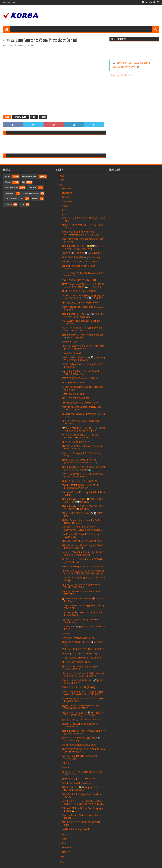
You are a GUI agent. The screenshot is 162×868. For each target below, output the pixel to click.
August (66, 206)
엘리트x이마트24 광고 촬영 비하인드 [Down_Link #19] (80, 668)
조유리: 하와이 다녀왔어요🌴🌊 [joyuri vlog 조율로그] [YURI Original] (83, 359)
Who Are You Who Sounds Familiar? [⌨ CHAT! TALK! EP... (81, 408)
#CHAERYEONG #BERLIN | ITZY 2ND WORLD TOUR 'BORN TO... (80, 436)
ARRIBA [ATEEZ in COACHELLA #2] (79, 653)
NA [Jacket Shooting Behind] (76, 829)
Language (10, 193)
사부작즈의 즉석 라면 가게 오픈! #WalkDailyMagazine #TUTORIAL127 (81, 233)
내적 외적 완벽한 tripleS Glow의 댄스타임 (82, 541)
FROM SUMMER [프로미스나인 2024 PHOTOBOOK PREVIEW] (80, 487)
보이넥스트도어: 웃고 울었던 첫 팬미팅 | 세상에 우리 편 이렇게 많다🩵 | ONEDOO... (83, 297)
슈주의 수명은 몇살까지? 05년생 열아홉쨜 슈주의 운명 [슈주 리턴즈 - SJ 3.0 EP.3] (83, 693)
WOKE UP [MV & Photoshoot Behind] (80, 378)
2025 (62, 180)
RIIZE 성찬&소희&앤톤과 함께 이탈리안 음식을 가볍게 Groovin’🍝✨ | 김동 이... (83, 286)
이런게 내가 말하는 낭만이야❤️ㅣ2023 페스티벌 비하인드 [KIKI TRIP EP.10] (83, 675)
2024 (62, 185)
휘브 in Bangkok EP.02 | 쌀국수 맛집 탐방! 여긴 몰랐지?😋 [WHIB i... (83, 508)
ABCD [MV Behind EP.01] (74, 382)
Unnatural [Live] (69, 342)
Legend (8, 204)
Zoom (43, 117)
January (66, 852)
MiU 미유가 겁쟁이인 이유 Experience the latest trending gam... (82, 329)
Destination (11, 188)
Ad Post (32, 188)
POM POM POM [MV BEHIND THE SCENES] (83, 566)
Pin (22, 204)
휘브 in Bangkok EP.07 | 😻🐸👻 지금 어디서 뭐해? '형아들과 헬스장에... (83, 247)
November (67, 193)
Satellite (65, 763)
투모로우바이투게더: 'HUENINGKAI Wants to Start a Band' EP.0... (83, 475)
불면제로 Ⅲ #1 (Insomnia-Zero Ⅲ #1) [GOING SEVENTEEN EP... (80, 707)
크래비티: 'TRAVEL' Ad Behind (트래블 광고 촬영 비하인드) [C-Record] (83, 554)
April (65, 839)
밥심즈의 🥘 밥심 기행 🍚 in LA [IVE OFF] (82, 253)
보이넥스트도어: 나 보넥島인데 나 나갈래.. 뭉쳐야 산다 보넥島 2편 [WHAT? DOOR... (83, 803)
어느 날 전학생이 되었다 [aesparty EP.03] (82, 402)
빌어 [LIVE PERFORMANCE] (75, 398)
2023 (62, 857)
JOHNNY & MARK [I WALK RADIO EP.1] (81, 262)
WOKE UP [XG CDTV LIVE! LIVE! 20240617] (83, 649)
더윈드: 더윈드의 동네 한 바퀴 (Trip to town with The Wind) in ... (83, 750)
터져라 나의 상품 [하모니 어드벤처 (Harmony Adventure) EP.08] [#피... (80, 461)
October (66, 197)
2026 (62, 176)
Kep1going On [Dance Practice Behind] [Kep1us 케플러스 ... (81, 373)
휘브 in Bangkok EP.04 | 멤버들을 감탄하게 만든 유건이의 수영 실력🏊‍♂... (83, 468)
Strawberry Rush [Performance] (77, 783)
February (67, 848)
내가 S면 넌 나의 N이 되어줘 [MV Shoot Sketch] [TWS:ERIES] (81, 586)
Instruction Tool (14, 199)
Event (35, 199)
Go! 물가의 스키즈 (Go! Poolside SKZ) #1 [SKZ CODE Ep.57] (82, 561)
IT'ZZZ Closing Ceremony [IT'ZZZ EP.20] (82, 658)
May (65, 835)
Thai (14, 2)
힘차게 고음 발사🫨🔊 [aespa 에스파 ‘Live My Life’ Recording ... (82, 789)
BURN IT (66, 633)
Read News (7, 2)
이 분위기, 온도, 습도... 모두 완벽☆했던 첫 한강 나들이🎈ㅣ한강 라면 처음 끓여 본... (83, 572)
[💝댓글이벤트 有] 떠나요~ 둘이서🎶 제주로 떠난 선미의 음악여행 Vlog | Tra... (84, 429)
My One (65, 767)
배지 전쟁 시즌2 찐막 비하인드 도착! (80, 302)
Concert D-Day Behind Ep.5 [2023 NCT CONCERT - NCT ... (81, 725)
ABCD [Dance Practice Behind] (76, 662)
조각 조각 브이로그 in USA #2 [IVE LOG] (81, 720)
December (67, 188)
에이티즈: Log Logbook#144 (76, 442)
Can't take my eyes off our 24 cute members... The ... (78, 267)
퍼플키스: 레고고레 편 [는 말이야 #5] (80, 481)
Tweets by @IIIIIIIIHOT (121, 75)
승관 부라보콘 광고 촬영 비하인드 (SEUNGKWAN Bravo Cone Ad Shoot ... (82, 528)
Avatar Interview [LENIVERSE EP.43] (79, 745)
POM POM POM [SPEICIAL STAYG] (79, 638)
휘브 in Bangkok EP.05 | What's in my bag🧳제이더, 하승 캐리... (83, 336)
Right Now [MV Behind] (73, 394)
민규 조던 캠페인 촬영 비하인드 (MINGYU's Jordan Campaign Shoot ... (83, 347)
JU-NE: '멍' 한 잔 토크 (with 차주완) (79, 291)
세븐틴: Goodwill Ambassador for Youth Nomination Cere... (81, 522)
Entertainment (20, 117)
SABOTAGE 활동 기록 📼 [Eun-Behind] (81, 257)
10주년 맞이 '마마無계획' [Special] (78, 687)
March (65, 843)
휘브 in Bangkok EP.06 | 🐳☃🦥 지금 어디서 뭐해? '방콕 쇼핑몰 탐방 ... (83, 315)
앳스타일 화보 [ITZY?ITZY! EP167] (79, 779)
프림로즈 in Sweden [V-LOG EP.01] (79, 280)
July (64, 210)
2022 (62, 862)
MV (23, 182)
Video (34, 117)
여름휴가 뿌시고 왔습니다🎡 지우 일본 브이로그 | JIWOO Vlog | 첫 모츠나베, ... (83, 714)
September (68, 201)
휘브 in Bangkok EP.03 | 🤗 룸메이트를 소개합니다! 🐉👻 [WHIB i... (83, 500)
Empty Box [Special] (71, 353)
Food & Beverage (31, 193)
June (65, 214)
